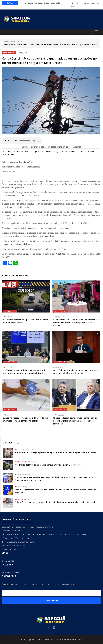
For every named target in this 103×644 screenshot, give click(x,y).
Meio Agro (19, 449)
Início (7, 41)
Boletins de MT (17, 41)
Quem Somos (8, 561)
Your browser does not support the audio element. (22, 141)
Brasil (17, 474)
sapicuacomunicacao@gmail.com (18, 542)
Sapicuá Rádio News (11, 572)
